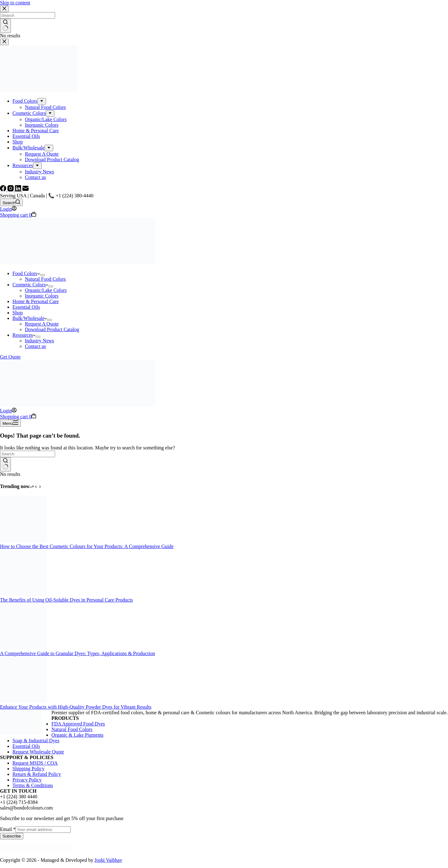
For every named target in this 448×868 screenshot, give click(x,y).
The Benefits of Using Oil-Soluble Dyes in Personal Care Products (66, 600)
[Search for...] (28, 454)
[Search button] (5, 464)
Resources (24, 335)
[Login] (8, 209)
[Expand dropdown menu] (42, 275)
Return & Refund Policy (37, 774)
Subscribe (12, 836)
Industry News (40, 341)
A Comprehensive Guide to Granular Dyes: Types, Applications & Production (77, 653)
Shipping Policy (28, 769)
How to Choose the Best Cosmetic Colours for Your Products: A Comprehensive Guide (87, 546)
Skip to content (15, 3)
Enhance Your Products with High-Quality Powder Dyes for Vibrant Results (76, 707)
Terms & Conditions (33, 785)
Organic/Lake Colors (46, 290)
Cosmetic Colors (30, 285)
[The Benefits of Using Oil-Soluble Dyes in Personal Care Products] (23, 594)
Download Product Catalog (52, 329)
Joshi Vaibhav (108, 860)
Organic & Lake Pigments (77, 735)
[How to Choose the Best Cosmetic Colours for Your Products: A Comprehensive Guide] (23, 541)
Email (8, 829)
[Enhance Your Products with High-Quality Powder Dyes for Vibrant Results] (23, 701)
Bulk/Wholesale (30, 318)
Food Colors (26, 273)
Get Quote (10, 357)
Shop (18, 313)
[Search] (11, 202)
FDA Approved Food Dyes (78, 724)
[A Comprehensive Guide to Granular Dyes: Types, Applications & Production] (23, 648)
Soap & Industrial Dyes (36, 741)
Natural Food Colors (45, 279)
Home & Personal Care (36, 301)
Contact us (35, 346)
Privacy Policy (27, 780)
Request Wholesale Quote (38, 752)
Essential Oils (26, 307)
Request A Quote (42, 324)
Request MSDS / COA (35, 763)
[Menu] (10, 423)
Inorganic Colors (42, 296)
